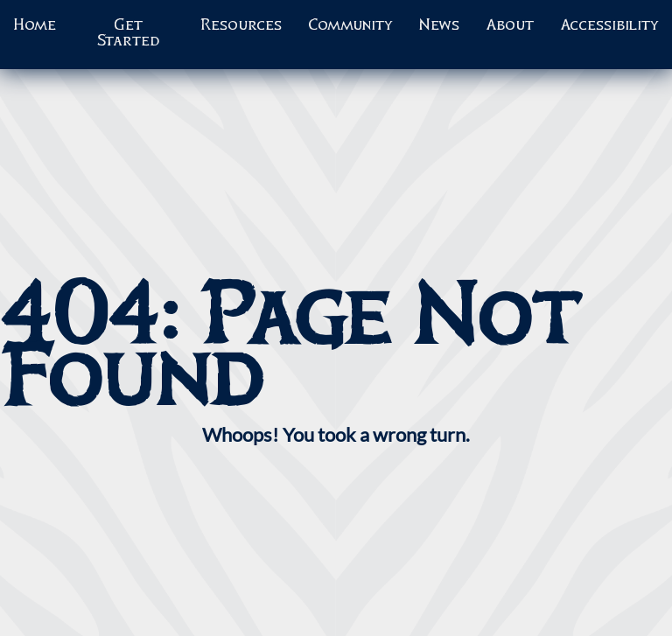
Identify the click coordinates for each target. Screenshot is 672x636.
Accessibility (609, 25)
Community (350, 25)
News (439, 25)
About (510, 25)
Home (35, 25)
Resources (241, 25)
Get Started (128, 33)
